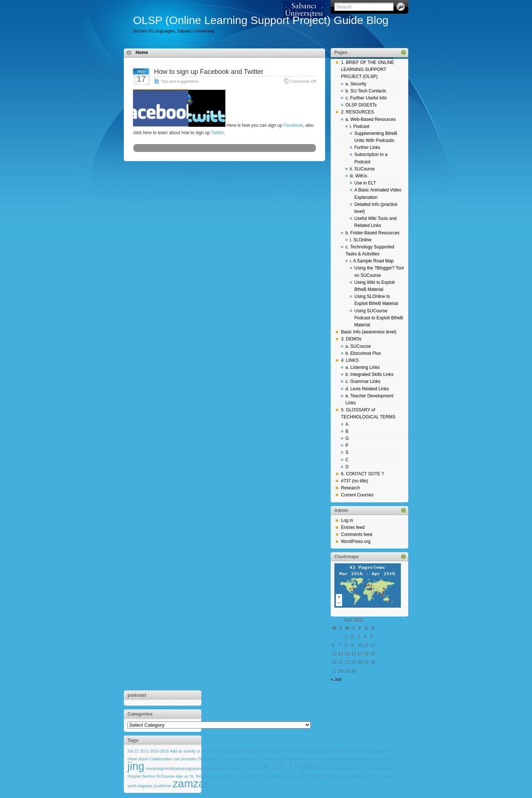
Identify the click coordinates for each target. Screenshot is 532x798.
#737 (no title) (354, 481)
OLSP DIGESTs (361, 105)
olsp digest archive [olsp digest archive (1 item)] (337, 768)
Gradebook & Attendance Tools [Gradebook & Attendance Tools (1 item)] (356, 759)
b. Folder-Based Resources (372, 233)
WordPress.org (356, 541)
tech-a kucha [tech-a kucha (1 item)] (296, 776)
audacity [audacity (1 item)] (248, 751)
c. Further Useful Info (366, 98)
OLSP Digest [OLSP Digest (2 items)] (289, 766)
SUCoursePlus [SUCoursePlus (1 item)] (270, 776)
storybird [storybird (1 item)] (231, 776)
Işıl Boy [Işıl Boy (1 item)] (390, 759)
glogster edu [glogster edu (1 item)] (316, 759)
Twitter (217, 133)
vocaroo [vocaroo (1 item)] (391, 776)
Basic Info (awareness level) (369, 332)
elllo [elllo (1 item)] (227, 759)
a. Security (356, 84)
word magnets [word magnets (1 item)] (140, 786)
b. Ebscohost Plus (363, 353)
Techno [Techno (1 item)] (315, 776)
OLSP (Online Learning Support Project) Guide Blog (261, 20)
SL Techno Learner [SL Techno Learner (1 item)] (206, 776)
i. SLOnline (361, 240)
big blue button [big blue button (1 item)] (321, 751)
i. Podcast (360, 126)
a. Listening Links (363, 367)
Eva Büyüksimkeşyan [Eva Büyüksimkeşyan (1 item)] (268, 759)
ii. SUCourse (362, 169)
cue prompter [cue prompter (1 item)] (185, 759)
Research (350, 488)
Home (142, 52)
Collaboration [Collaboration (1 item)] (161, 759)
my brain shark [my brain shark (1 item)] (228, 768)
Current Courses (357, 495)
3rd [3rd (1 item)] (130, 751)
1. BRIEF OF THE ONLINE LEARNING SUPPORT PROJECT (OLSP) (368, 69)
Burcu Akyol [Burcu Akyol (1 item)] (387, 751)
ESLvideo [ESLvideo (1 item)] (240, 759)
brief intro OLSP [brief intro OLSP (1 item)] (349, 751)
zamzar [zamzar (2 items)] (190, 783)
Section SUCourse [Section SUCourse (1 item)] (158, 776)
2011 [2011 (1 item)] (144, 751)
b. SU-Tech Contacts (366, 91)
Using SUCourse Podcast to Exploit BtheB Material (379, 318)
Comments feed (357, 534)
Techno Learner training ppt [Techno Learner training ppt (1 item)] (347, 776)
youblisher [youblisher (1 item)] (162, 786)
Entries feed (353, 527)
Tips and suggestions (180, 81)
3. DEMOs (351, 339)
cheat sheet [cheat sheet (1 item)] (138, 759)
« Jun (336, 679)
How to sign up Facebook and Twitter (209, 72)
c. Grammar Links (363, 381)
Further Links (367, 147)
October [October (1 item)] (249, 768)
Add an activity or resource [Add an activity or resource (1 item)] (193, 751)
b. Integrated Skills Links (369, 374)
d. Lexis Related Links (367, 389)
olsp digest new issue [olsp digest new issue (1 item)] (374, 768)
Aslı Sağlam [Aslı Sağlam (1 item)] (229, 751)
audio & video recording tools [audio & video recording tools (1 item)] (281, 751)
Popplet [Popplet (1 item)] (134, 776)
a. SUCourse (358, 346)
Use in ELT (365, 183)
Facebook (293, 125)
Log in (347, 520)
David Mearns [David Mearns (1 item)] (210, 759)
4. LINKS (350, 360)
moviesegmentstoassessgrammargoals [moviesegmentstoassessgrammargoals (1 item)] (180, 768)
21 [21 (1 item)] (137, 751)
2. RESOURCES (357, 112)
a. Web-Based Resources (371, 119)
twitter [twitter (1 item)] (377, 776)
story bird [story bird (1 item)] (248, 776)
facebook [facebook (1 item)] (296, 759)
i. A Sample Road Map (372, 261)
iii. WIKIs (359, 176)
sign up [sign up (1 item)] (182, 776)
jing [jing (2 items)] (136, 766)
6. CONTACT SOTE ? (362, 474)
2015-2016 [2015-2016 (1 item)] (159, 751)
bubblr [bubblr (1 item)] (370, 751)
